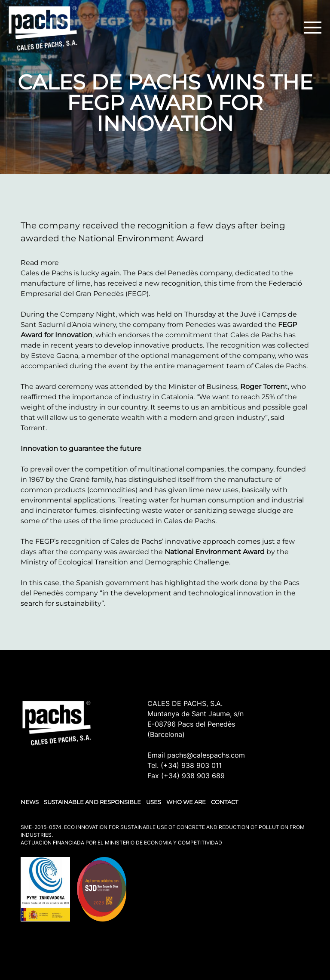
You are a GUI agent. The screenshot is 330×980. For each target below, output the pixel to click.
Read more (40, 263)
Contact (225, 802)
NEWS (30, 802)
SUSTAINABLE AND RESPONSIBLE (92, 802)
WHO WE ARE (186, 802)
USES (154, 802)
